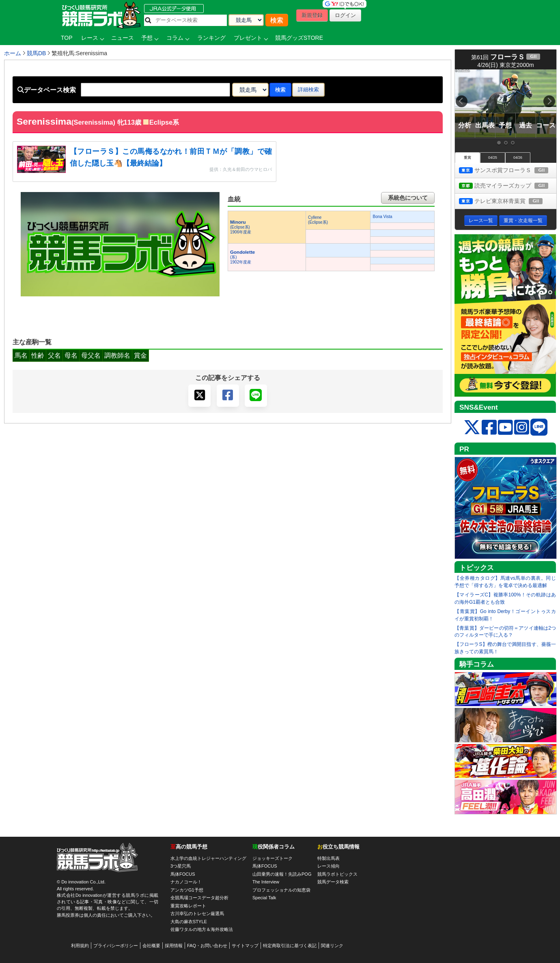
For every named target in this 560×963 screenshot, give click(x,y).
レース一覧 (481, 220)
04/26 (518, 158)
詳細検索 (308, 90)
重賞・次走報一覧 (523, 220)
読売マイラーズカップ (508, 186)
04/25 (493, 158)
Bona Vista (382, 217)
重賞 (467, 158)
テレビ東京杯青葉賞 (508, 202)
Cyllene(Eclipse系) (318, 220)
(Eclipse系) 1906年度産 (241, 227)
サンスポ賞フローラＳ (508, 171)
